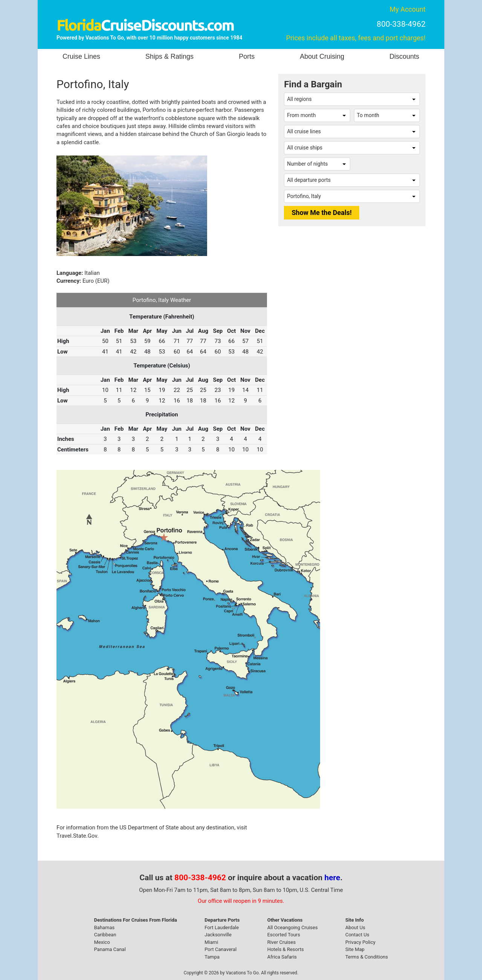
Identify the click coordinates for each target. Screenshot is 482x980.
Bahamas (104, 927)
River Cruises (281, 942)
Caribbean (105, 935)
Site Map (355, 949)
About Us (355, 927)
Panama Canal (110, 949)
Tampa (212, 957)
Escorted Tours (284, 935)
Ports (247, 56)
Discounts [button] (404, 56)
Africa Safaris (282, 957)
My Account (408, 9)
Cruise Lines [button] (81, 56)
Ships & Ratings (169, 56)
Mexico (102, 942)
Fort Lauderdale (222, 927)
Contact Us (357, 935)
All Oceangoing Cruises (293, 927)
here (333, 878)
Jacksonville (218, 935)
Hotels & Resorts (286, 949)
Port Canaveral (220, 949)
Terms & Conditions (367, 957)
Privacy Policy (360, 942)
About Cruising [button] (322, 56)
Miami (211, 942)
